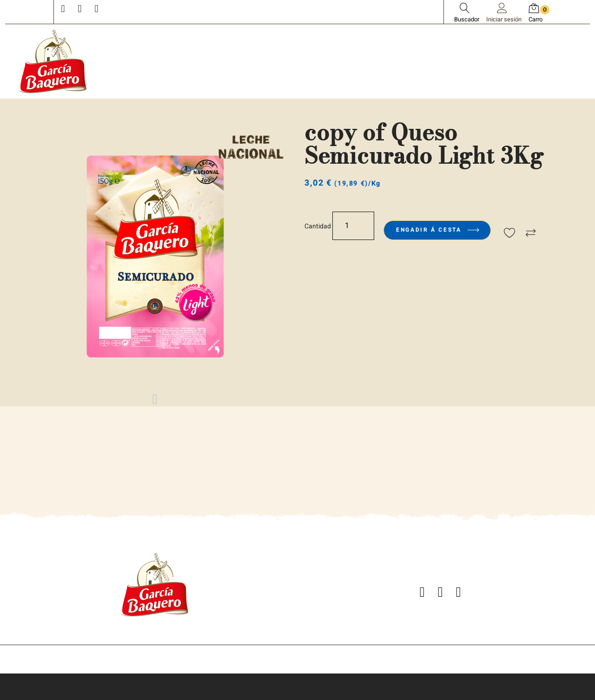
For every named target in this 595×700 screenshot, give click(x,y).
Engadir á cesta (437, 230)
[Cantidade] (353, 226)
